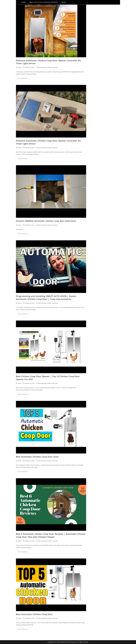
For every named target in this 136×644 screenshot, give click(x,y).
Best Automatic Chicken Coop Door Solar (37, 457)
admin (20, 67)
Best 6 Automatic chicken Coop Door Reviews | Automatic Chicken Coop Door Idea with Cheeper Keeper (51, 535)
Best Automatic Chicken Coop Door (48, 67)
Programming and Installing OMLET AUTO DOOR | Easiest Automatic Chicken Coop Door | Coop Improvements (46, 298)
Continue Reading (23, 78)
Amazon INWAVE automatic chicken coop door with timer (46, 221)
